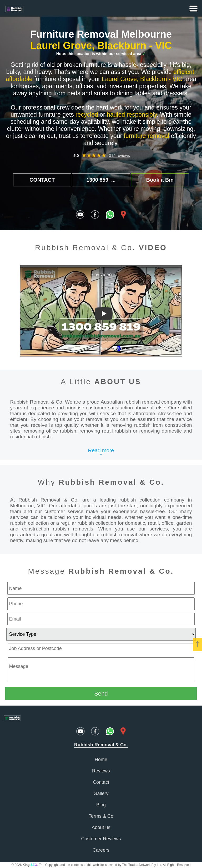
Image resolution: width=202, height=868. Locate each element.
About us (101, 827)
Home (101, 760)
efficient (184, 72)
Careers (101, 850)
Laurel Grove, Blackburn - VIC (101, 46)
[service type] (101, 634)
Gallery (101, 793)
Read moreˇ (101, 453)
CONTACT (42, 180)
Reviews (101, 771)
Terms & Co (101, 816)
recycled (87, 115)
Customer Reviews (101, 839)
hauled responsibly (132, 115)
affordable (19, 79)
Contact (101, 782)
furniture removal (147, 136)
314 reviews (119, 155)
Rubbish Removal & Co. (111, 482)
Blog (101, 805)
